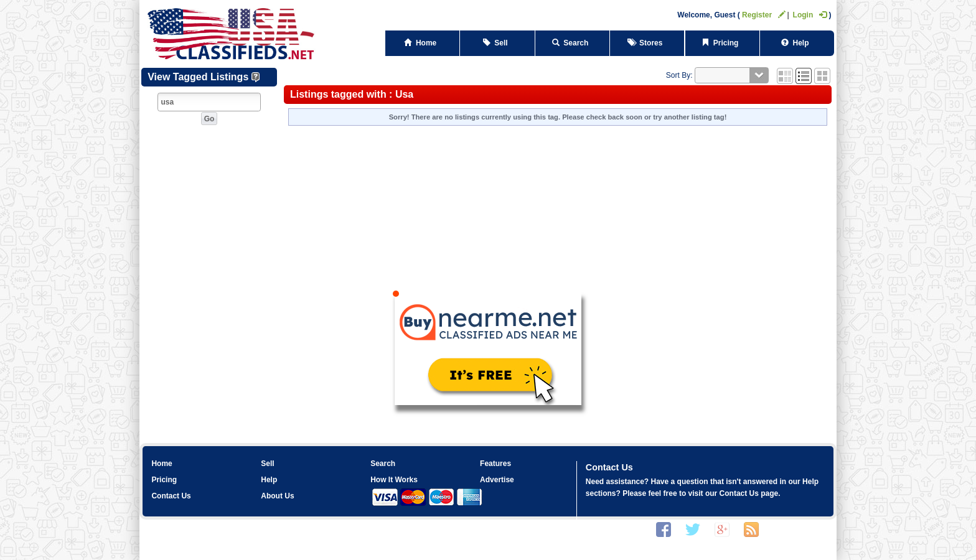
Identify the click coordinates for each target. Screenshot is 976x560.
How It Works (394, 480)
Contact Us (171, 496)
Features (495, 464)
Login (810, 15)
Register (764, 15)
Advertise (497, 480)
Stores (647, 43)
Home (422, 43)
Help (797, 43)
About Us (277, 496)
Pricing (722, 43)
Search (572, 43)
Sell (498, 43)
